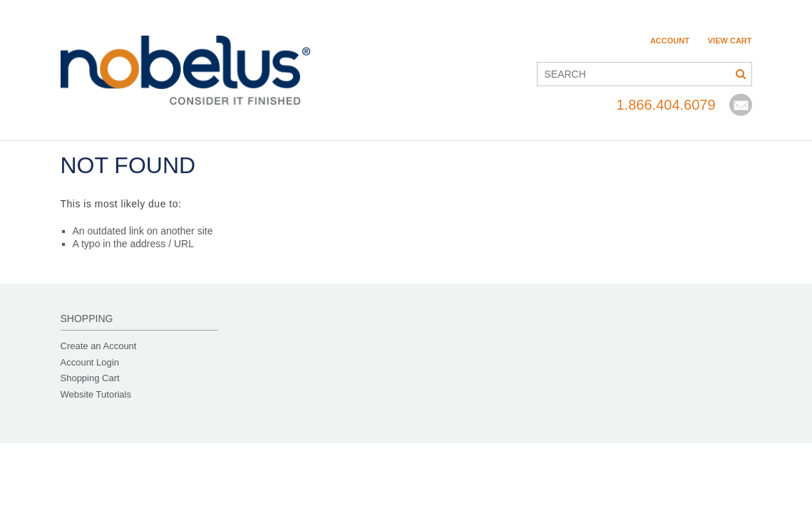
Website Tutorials (96, 394)
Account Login (90, 362)
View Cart (730, 41)
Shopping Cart (90, 378)
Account (670, 41)
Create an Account (99, 346)
